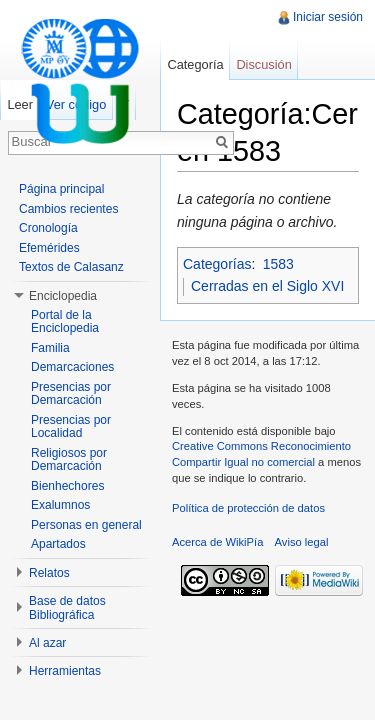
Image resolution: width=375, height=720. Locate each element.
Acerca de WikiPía (217, 542)
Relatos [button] (49, 573)
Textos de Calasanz (71, 267)
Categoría (195, 64)
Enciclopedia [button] (63, 296)
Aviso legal (302, 542)
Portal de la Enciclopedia (65, 322)
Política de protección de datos (248, 508)
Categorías (217, 264)
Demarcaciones (72, 367)
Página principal (61, 189)
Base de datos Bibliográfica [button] (67, 608)
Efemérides (49, 248)
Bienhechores (67, 486)
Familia (50, 348)
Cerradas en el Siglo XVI (267, 286)
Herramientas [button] (65, 671)
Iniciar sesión (328, 17)
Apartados (58, 544)
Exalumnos (60, 505)
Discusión (263, 64)
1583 (278, 264)
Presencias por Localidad (71, 427)
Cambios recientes (68, 209)
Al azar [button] (47, 643)
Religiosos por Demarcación (69, 460)
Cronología (48, 228)
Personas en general (86, 525)
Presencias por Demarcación (71, 394)
